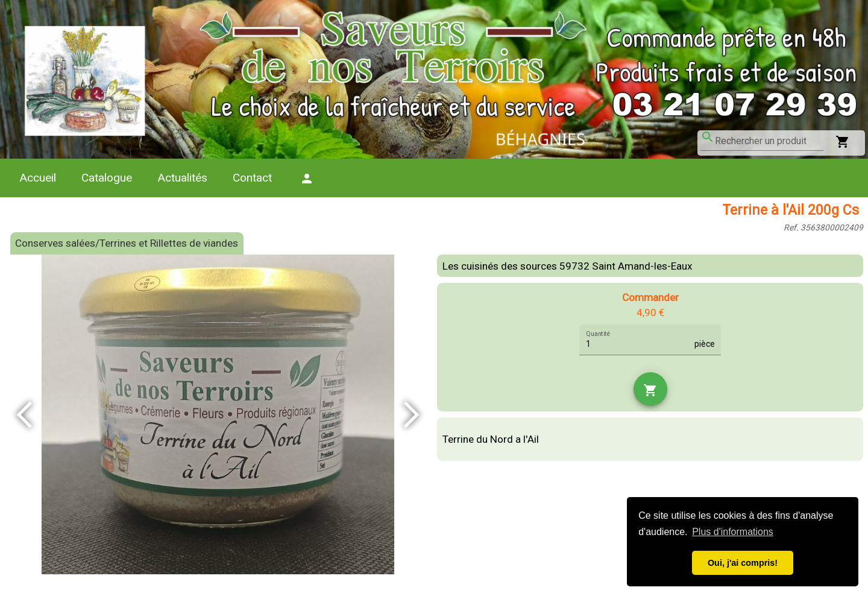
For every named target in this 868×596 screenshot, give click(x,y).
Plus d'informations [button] (733, 532)
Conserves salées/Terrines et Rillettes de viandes (127, 243)
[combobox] (769, 141)
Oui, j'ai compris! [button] (743, 563)
